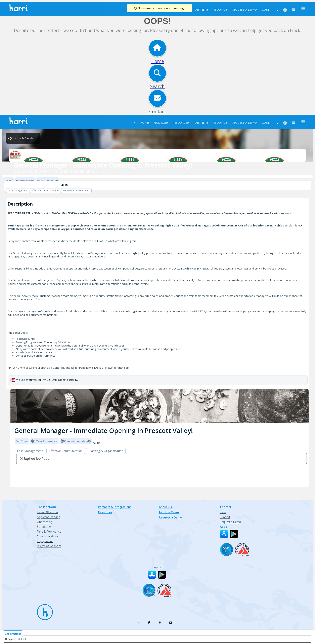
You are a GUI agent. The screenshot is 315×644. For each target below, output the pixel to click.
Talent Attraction (47, 512)
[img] (160, 406)
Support (225, 517)
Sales (223, 512)
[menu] (302, 9)
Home (144, 123)
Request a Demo (244, 10)
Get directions (13, 634)
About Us (220, 10)
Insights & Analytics (49, 546)
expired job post (17, 639)
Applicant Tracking (48, 517)
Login (266, 10)
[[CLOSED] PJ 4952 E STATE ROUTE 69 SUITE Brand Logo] (157, 155)
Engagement (45, 541)
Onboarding (44, 522)
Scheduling (44, 527)
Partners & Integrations (115, 507)
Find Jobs (161, 123)
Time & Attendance (49, 531)
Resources (181, 123)
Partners (201, 10)
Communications (48, 536)
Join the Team (169, 512)
